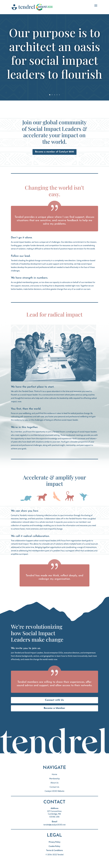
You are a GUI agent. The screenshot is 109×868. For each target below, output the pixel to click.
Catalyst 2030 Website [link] (54, 791)
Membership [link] (54, 779)
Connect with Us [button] (54, 700)
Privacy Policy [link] (54, 842)
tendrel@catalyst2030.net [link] (54, 825)
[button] (96, 7)
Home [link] (54, 774)
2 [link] (52, 95)
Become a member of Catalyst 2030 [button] (54, 152)
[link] (33, 7)
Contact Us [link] (54, 787)
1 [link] (50, 95)
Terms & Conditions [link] (54, 850)
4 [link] (57, 95)
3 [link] (55, 95)
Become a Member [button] (54, 708)
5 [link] (59, 95)
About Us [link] (54, 783)
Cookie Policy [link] (54, 846)
